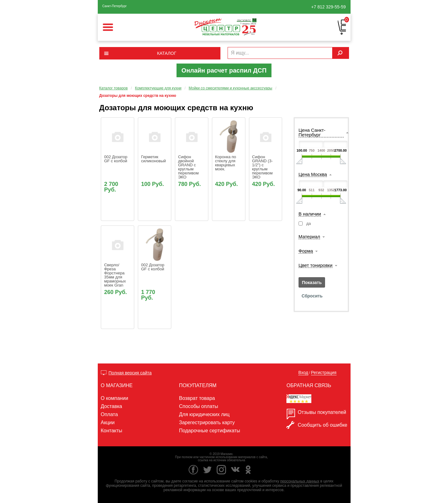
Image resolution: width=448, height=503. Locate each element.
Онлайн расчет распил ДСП (224, 70)
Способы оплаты (199, 406)
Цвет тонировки (316, 265)
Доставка (112, 406)
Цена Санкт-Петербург (312, 133)
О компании (115, 398)
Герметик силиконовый (153, 159)
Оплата (109, 414)
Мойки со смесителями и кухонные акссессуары (230, 88)
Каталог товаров (114, 88)
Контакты (112, 431)
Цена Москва (313, 174)
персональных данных (300, 481)
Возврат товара (197, 398)
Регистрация (324, 373)
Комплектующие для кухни (158, 88)
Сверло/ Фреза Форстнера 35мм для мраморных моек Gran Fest (115, 277)
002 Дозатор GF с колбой (116, 159)
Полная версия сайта (130, 373)
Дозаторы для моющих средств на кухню (138, 96)
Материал (309, 237)
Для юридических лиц (204, 414)
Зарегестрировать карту (207, 422)
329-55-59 (329, 7)
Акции (108, 422)
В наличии (310, 214)
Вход (303, 373)
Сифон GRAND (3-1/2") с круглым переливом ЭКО (263, 167)
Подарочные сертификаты (210, 431)
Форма (306, 251)
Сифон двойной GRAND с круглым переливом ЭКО (189, 167)
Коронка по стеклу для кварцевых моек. (226, 163)
